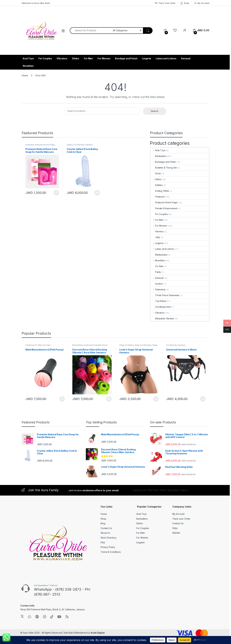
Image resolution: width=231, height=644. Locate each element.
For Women (104, 58)
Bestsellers (158, 156)
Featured (30, 145)
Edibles (156, 185)
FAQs (175, 528)
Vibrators (62, 58)
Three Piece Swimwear (165, 295)
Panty (156, 272)
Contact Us (106, 528)
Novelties (28, 66)
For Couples (45, 58)
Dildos (76, 58)
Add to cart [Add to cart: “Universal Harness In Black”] (203, 399)
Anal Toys (28, 58)
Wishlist (176, 533)
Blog (103, 523)
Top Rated (158, 301)
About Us (105, 533)
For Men (88, 58)
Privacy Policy (108, 547)
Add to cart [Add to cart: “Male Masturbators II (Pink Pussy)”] (62, 399)
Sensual (186, 58)
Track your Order (181, 519)
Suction (157, 284)
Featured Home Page (45, 145)
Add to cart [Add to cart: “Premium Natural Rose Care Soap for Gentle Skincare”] (56, 193)
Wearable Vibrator (162, 318)
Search (155, 111)
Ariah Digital (97, 633)
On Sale (157, 266)
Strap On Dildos (127, 345)
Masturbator (159, 255)
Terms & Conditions (111, 552)
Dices (156, 173)
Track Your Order (165, 3)
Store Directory (109, 538)
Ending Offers (160, 191)
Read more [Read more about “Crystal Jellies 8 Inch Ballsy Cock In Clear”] (97, 193)
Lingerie (147, 58)
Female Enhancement (164, 208)
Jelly (155, 237)
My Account (202, 3)
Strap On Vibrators (143, 345)
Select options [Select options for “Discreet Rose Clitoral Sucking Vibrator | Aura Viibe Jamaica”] (109, 399)
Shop (185, 3)
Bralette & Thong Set (164, 168)
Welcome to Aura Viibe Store (36, 3)
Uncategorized (160, 307)
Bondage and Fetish (126, 58)
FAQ (103, 542)
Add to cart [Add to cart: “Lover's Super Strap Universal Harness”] (156, 399)
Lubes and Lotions (166, 58)
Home (25, 75)
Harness (157, 231)
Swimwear (158, 289)
